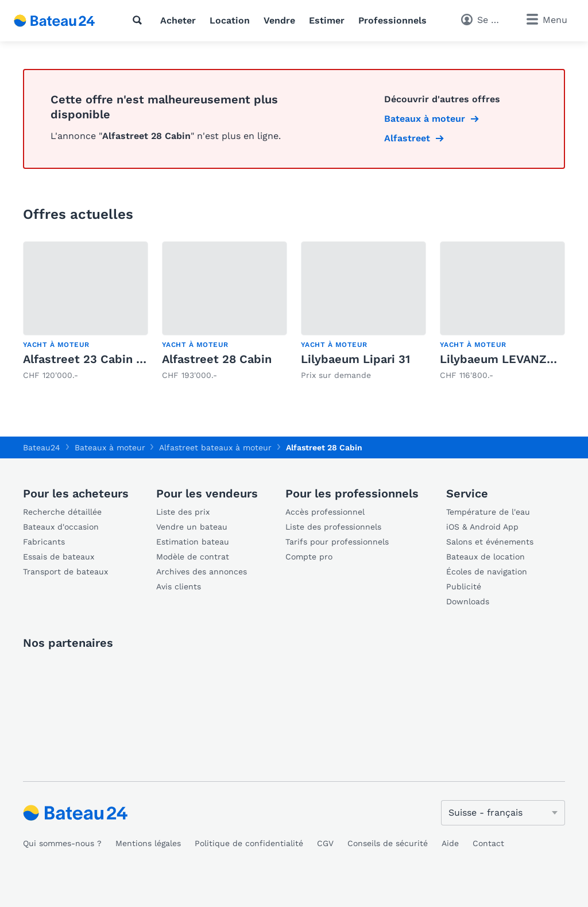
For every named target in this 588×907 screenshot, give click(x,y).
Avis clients (179, 586)
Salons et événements (490, 542)
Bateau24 (42, 447)
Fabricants (44, 542)
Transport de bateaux (65, 572)
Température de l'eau (488, 512)
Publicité (464, 586)
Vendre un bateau (192, 527)
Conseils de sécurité (388, 843)
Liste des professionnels (333, 527)
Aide (450, 843)
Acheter (178, 20)
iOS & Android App (482, 527)
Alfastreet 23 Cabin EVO (91, 359)
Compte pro (309, 557)
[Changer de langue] (503, 813)
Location (230, 20)
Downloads (468, 601)
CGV (325, 843)
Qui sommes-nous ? (62, 843)
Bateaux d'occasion (61, 527)
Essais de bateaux (59, 557)
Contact (488, 843)
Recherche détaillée (62, 512)
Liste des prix (183, 512)
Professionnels (392, 20)
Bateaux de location (486, 557)
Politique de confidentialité (249, 843)
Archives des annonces (202, 572)
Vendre (279, 20)
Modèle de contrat (193, 557)
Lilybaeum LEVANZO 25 (506, 359)
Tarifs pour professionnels (337, 542)
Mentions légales (148, 843)
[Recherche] (140, 20)
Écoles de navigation (487, 572)
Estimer (327, 20)
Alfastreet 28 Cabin (217, 359)
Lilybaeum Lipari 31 (355, 359)
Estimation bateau (193, 542)
